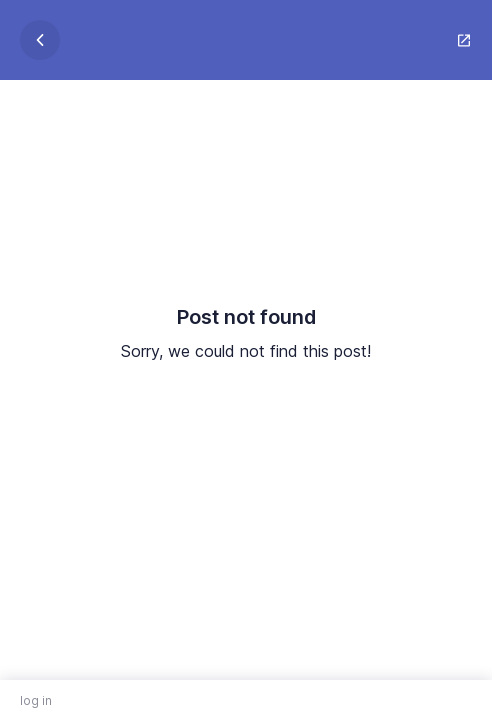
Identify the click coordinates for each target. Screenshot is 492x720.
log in (36, 700)
